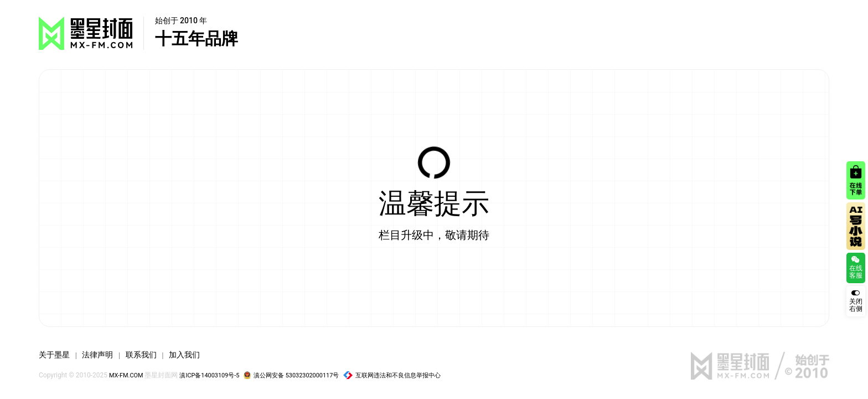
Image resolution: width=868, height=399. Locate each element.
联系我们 (152, 354)
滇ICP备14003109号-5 (216, 375)
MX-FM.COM (128, 375)
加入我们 (200, 354)
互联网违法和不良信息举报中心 (414, 375)
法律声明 (104, 354)
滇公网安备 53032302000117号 (305, 375)
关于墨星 (56, 354)
